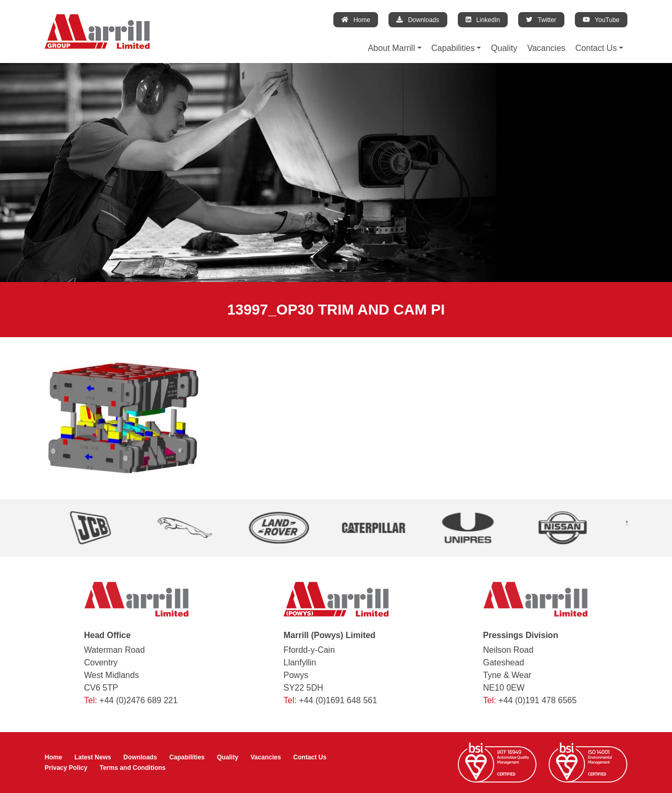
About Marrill (392, 48)
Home (356, 19)
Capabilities (453, 48)
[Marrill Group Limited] (97, 32)
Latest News (93, 757)
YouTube (601, 19)
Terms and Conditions (133, 768)
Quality (504, 48)
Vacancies (546, 48)
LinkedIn (483, 19)
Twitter (541, 19)
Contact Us (596, 48)
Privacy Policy (66, 768)
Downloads (418, 19)
